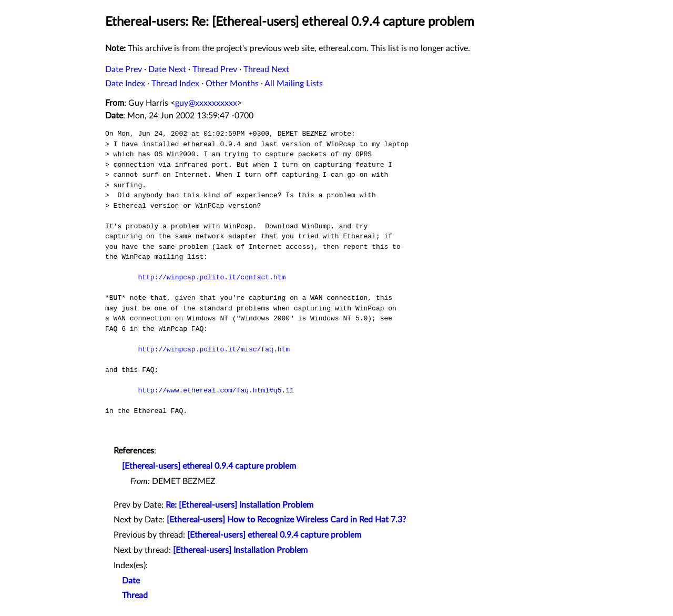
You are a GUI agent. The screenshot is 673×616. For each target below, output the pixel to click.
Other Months (232, 84)
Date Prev (124, 69)
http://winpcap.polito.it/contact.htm (212, 277)
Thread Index (175, 84)
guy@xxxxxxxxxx (206, 103)
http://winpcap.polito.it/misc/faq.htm (214, 349)
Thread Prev (215, 69)
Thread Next (266, 69)
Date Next (167, 69)
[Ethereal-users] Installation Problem (240, 550)
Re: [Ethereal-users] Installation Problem (239, 505)
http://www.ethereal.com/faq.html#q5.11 (216, 390)
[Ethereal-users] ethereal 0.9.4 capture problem (209, 466)
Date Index (125, 84)
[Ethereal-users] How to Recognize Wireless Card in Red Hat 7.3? (286, 520)
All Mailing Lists (294, 84)
